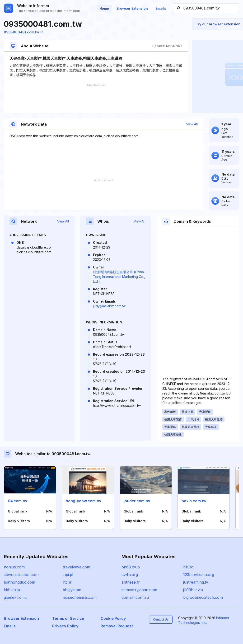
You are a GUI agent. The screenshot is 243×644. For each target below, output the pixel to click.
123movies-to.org (199, 575)
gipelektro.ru (15, 597)
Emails (161, 8)
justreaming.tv (196, 582)
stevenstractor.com (21, 575)
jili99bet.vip (193, 590)
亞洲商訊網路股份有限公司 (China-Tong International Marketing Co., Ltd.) (119, 277)
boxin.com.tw (194, 501)
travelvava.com (76, 567)
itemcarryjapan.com (139, 590)
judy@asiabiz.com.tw (109, 306)
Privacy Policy (65, 626)
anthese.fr (131, 582)
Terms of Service (68, 618)
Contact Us (161, 619)
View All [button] (192, 124)
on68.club (131, 567)
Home (104, 8)
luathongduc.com (19, 582)
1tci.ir (67, 582)
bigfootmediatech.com (203, 597)
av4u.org (130, 575)
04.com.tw (17, 501)
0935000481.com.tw (23, 32)
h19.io (188, 567)
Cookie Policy (113, 618)
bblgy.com (72, 590)
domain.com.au (135, 597)
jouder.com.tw (137, 501)
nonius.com (14, 567)
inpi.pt (68, 575)
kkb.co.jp (12, 590)
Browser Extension (132, 8)
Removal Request (117, 626)
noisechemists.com (80, 597)
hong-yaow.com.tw (83, 501)
